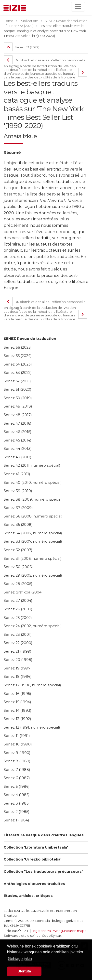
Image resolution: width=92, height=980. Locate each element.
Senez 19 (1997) (18, 668)
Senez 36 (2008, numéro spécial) (33, 516)
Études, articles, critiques (28, 896)
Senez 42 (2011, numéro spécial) (32, 465)
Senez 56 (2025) (18, 347)
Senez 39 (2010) (18, 491)
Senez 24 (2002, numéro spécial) (33, 626)
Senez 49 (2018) (18, 406)
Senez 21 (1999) (17, 651)
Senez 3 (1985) (17, 803)
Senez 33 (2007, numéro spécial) (33, 541)
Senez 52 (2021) (17, 381)
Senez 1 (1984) (16, 820)
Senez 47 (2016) (17, 423)
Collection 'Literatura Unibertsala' (36, 847)
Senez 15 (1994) (17, 702)
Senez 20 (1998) (18, 660)
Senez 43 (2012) (17, 457)
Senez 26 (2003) (18, 609)
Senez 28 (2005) (18, 584)
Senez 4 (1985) (17, 795)
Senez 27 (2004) (18, 601)
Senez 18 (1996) (18, 677)
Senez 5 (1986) (17, 786)
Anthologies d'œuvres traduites (34, 884)
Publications (29, 21)
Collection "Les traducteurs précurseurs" (44, 872)
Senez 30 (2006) (18, 567)
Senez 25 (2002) (18, 618)
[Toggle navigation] (78, 7)
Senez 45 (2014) (17, 440)
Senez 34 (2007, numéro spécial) (33, 533)
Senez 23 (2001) (18, 635)
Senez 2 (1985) (16, 812)
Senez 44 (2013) (18, 449)
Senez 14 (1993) (17, 711)
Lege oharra (41, 931)
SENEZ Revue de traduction (30, 339)
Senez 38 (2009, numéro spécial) (33, 499)
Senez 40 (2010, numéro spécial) (33, 483)
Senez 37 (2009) (18, 508)
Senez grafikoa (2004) (23, 592)
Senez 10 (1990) (18, 744)
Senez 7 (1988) (17, 770)
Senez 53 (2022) (18, 373)
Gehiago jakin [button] (20, 959)
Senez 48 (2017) (18, 415)
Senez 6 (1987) (17, 778)
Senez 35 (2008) (18, 525)
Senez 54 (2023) (18, 364)
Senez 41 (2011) (17, 474)
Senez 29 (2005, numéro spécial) (33, 575)
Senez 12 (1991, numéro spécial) (32, 727)
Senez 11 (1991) (17, 736)
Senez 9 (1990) (17, 753)
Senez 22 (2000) (18, 643)
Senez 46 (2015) (17, 432)
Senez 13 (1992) (17, 719)
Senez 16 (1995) (17, 694)
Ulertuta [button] (24, 971)
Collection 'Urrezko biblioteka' (33, 859)
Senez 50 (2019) (18, 398)
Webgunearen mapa (70, 931)
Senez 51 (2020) (17, 389)
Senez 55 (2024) (18, 356)
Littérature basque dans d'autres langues (44, 835)
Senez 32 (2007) (18, 550)
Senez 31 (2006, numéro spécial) (33, 559)
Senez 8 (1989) (17, 761)
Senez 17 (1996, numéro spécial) (32, 685)
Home (8, 21)
